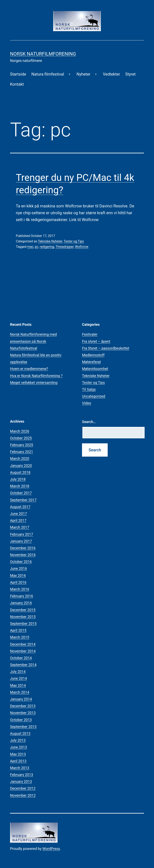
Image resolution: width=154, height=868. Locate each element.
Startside (18, 74)
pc (37, 247)
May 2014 (18, 685)
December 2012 (23, 788)
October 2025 (21, 438)
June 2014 (18, 678)
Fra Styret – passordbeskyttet (106, 348)
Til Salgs (89, 389)
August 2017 (20, 507)
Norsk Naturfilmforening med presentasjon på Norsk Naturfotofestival (33, 341)
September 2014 (23, 665)
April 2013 (18, 761)
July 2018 (18, 479)
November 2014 (23, 651)
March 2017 (20, 527)
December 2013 (23, 706)
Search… (89, 422)
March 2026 (20, 431)
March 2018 (20, 486)
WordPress (51, 849)
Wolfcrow (82, 247)
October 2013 (21, 720)
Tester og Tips (74, 241)
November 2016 (23, 555)
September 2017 (23, 500)
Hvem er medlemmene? (29, 369)
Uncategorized (94, 396)
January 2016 (21, 603)
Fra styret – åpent (96, 341)
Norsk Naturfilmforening (43, 54)
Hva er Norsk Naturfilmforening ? (36, 376)
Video (87, 403)
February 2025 (22, 445)
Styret (131, 74)
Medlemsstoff (93, 355)
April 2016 (18, 582)
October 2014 (21, 658)
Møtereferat (91, 362)
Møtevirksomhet (95, 369)
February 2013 (22, 775)
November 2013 (23, 713)
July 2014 (18, 672)
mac (30, 247)
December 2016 (23, 548)
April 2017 (18, 520)
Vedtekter (111, 74)
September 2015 (23, 624)
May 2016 (18, 575)
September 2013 (23, 727)
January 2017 (21, 541)
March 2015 (20, 637)
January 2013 (21, 781)
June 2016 (18, 568)
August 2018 (20, 472)
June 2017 (18, 514)
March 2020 (20, 459)
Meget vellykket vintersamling (34, 383)
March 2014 (20, 692)
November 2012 (23, 795)
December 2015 (23, 610)
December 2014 (23, 644)
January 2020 (21, 466)
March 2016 (20, 589)
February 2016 (22, 596)
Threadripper (65, 247)
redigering (47, 247)
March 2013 (20, 768)
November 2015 (23, 617)
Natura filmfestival (48, 74)
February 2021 (22, 452)
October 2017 (21, 493)
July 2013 (18, 740)
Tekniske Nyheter (50, 241)
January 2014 (21, 699)
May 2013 (18, 754)
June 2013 (18, 747)
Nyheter (84, 74)
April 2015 (18, 630)
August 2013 (20, 733)
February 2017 (22, 534)
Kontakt (17, 84)
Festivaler (90, 334)
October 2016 (21, 562)
